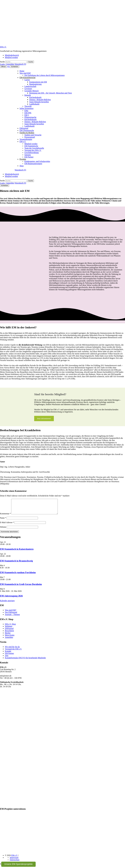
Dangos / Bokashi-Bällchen (40, 100)
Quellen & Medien (27, 133)
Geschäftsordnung (31, 153)
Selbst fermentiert (26, 108)
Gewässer (28, 89)
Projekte (23, 159)
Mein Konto (10, 638)
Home (22, 71)
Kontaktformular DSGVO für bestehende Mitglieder (25, 661)
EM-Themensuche (27, 130)
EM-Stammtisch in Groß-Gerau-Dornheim (21, 587)
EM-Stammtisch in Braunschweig (16, 564)
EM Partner (29, 157)
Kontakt (8, 654)
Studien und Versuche (33, 135)
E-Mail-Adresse (7, 525)
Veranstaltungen (26, 139)
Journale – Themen (12, 617)
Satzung (28, 155)
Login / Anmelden (7, 64)
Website (3, 530)
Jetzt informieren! (44, 418)
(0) (9, 66)
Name (3, 521)
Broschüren (9, 634)
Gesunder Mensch (31, 91)
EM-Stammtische (31, 146)
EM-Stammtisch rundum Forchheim (18, 575)
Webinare (9, 629)
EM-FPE (28, 113)
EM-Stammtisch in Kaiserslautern (17, 552)
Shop (22, 166)
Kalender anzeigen (7, 604)
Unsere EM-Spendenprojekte (18, 864)
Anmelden (9, 640)
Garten (27, 80)
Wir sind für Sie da (12, 650)
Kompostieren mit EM (38, 82)
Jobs (7, 658)
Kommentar (5, 517)
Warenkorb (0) (20, 64)
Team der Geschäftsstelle (34, 148)
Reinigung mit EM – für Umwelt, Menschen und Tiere (51, 93)
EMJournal (24, 128)
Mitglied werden (11, 57)
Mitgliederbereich (12, 55)
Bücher (8, 636)
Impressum (14, 860)
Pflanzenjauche (30, 117)
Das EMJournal (11, 615)
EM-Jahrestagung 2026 (11, 599)
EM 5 (27, 115)
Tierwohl (28, 106)
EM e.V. (3, 47)
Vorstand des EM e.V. (33, 150)
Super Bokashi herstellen (39, 102)
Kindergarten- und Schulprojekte (37, 161)
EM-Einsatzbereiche (28, 78)
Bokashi (28, 95)
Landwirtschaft (30, 86)
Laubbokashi (34, 104)
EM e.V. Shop (10, 627)
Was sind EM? (25, 73)
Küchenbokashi (35, 97)
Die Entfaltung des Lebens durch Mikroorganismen (44, 75)
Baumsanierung (35, 84)
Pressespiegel (30, 137)
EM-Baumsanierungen (33, 164)
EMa (26, 111)
